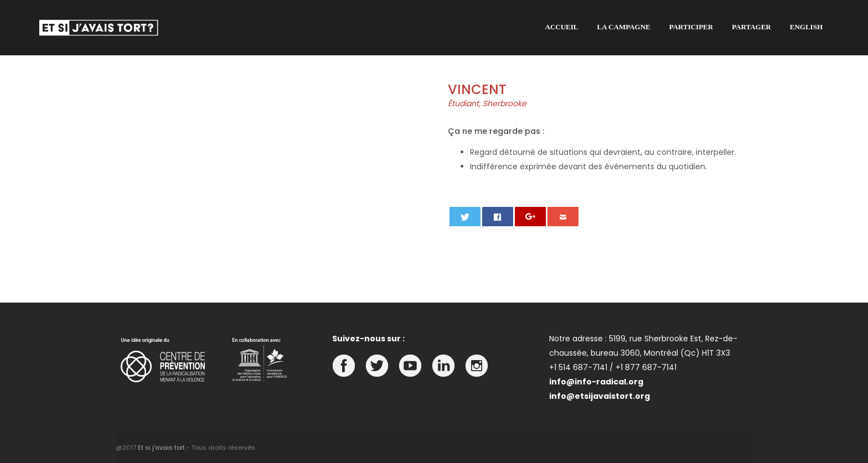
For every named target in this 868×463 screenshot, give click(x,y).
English (806, 27)
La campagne (624, 27)
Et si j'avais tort (161, 448)
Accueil (562, 27)
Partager (751, 27)
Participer (691, 27)
